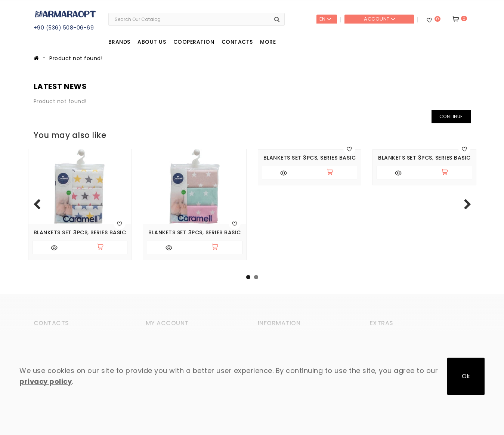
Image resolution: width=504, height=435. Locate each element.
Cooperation (194, 42)
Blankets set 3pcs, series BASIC (80, 233)
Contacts (237, 42)
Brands (119, 42)
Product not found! (76, 58)
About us (152, 42)
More (268, 42)
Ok (466, 376)
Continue (451, 116)
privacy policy (46, 381)
